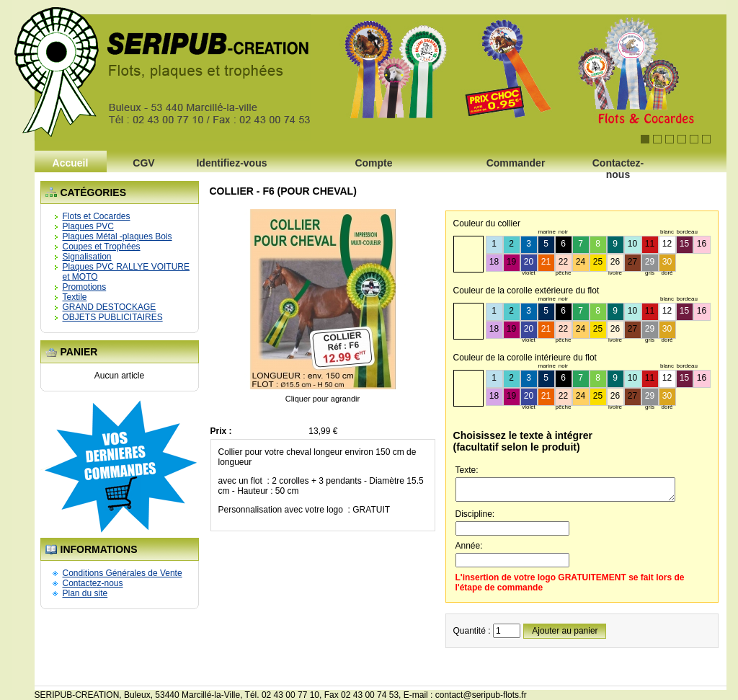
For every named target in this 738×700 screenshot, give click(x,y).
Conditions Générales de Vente (123, 573)
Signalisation (87, 257)
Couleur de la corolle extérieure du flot (526, 291)
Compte (373, 163)
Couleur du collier (487, 223)
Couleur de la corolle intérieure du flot (525, 358)
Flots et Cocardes (97, 216)
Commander (516, 163)
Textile (75, 297)
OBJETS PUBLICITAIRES (113, 317)
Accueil (71, 163)
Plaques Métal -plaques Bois (117, 236)
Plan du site (85, 593)
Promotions (85, 287)
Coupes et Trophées (102, 247)
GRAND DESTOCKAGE (110, 307)
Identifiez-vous (231, 163)
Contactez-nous (618, 167)
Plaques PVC (88, 226)
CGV (143, 163)
